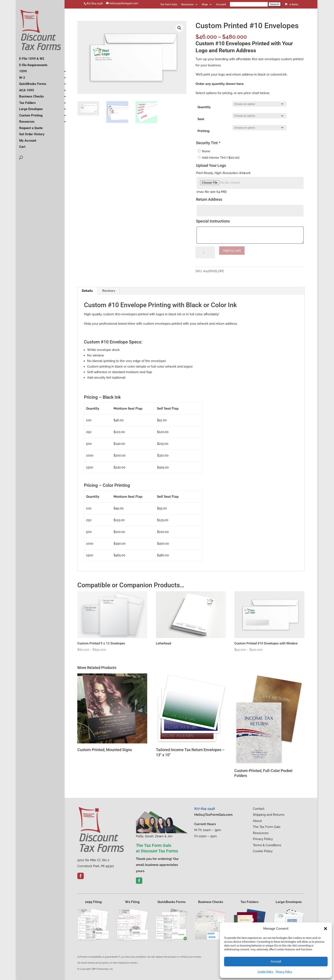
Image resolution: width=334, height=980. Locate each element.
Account (221, 5)
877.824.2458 (95, 3)
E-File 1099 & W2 (32, 57)
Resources (187, 5)
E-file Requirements (33, 63)
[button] (325, 929)
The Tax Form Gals (267, 827)
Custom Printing (31, 114)
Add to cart (232, 251)
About (257, 821)
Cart (22, 145)
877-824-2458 (205, 809)
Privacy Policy (284, 972)
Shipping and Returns (269, 815)
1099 (23, 70)
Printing (204, 131)
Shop (205, 5)
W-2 (22, 76)
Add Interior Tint (221, 158)
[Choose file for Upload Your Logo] (250, 183)
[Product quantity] (205, 252)
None (206, 151)
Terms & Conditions (267, 845)
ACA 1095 (27, 89)
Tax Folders (27, 101)
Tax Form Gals (169, 5)
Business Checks (32, 95)
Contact (259, 809)
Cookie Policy (266, 972)
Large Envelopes (31, 107)
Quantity (204, 107)
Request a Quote (31, 126)
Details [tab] (87, 291)
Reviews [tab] (109, 291)
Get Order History (32, 132)
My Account (28, 139)
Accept (276, 961)
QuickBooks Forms (33, 82)
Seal (201, 119)
